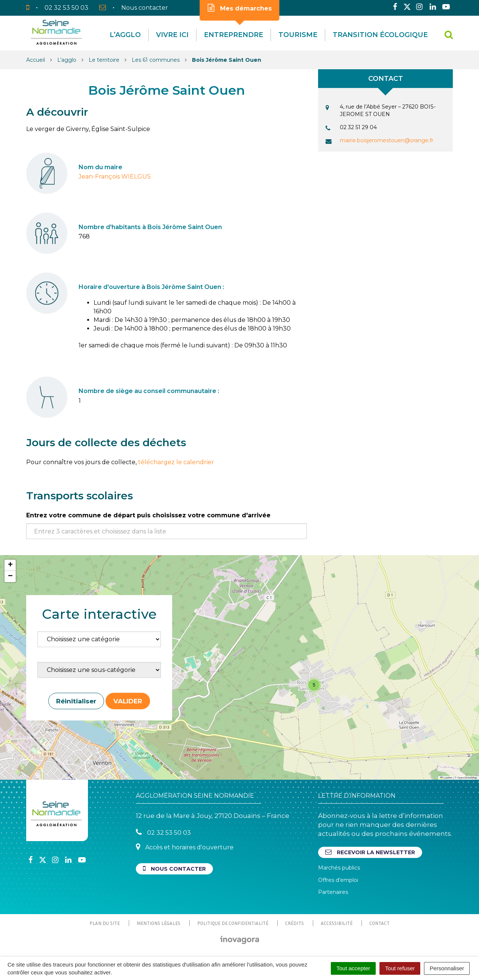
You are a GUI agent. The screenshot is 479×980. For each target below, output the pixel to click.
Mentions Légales (158, 923)
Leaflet (446, 778)
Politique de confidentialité (233, 923)
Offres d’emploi (338, 880)
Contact (379, 923)
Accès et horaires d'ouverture (185, 847)
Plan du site (105, 923)
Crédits (295, 923)
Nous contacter (174, 869)
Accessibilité (337, 923)
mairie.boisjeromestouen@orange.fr (387, 140)
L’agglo (125, 35)
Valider (128, 701)
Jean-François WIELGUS (115, 176)
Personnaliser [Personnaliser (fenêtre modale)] (447, 968)
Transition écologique (380, 35)
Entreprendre (234, 35)
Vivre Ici (172, 35)
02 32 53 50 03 (163, 832)
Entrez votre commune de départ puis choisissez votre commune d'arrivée (148, 515)
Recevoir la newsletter (370, 852)
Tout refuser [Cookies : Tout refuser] (400, 968)
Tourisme (298, 35)
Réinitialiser (76, 701)
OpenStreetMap (467, 778)
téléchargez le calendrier (176, 462)
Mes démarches (240, 8)
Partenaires (333, 892)
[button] (314, 685)
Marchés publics (339, 868)
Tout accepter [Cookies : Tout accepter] (353, 968)
